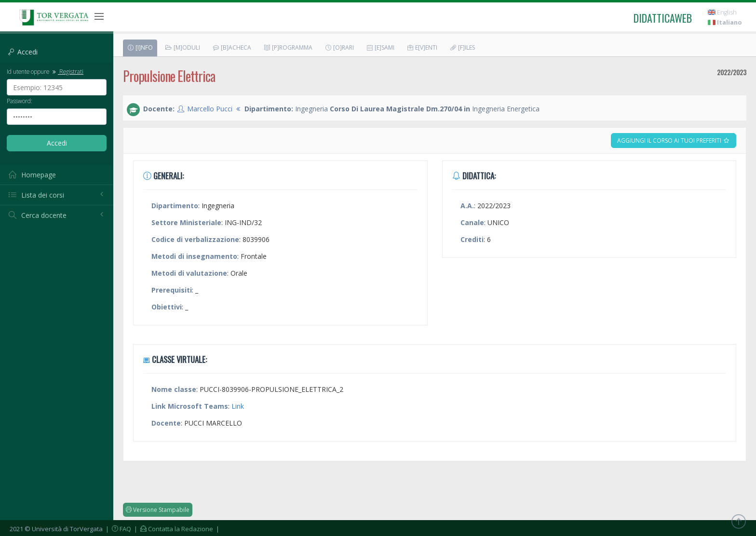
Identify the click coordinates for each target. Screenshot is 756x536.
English (722, 12)
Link (238, 406)
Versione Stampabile (158, 510)
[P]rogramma (288, 47)
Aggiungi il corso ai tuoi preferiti (674, 141)
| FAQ (118, 529)
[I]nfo (140, 47)
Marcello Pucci (210, 109)
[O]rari (339, 47)
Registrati (67, 71)
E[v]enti (422, 47)
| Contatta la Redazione (173, 529)
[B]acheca (232, 47)
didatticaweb (663, 18)
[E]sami (380, 47)
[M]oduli (182, 47)
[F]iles (462, 47)
